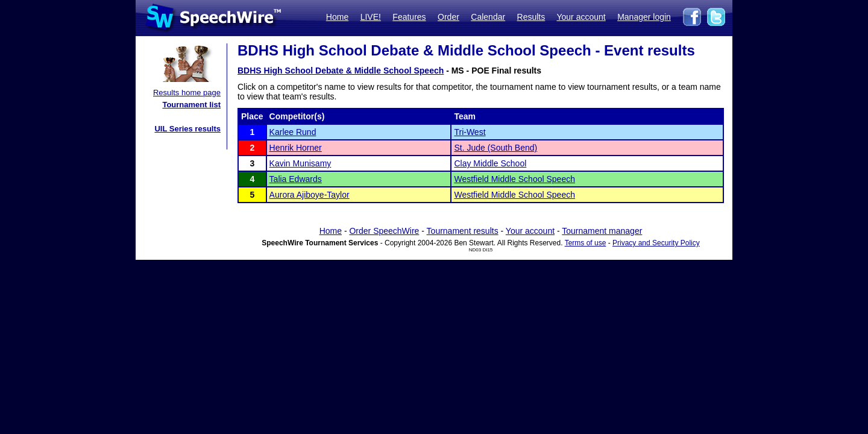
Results (531, 17)
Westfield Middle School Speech (514, 179)
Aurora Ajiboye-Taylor (310, 195)
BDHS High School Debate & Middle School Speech (341, 71)
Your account (581, 17)
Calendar (488, 17)
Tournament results (463, 231)
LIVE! (371, 17)
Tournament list (191, 105)
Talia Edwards (296, 179)
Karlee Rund (293, 132)
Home (337, 17)
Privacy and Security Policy (656, 243)
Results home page (187, 93)
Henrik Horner (296, 148)
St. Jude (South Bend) (495, 148)
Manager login (644, 17)
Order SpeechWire (384, 231)
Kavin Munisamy (300, 163)
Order (448, 17)
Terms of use (586, 243)
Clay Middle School (490, 163)
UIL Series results (187, 129)
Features (409, 17)
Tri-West (470, 132)
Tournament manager (602, 231)
